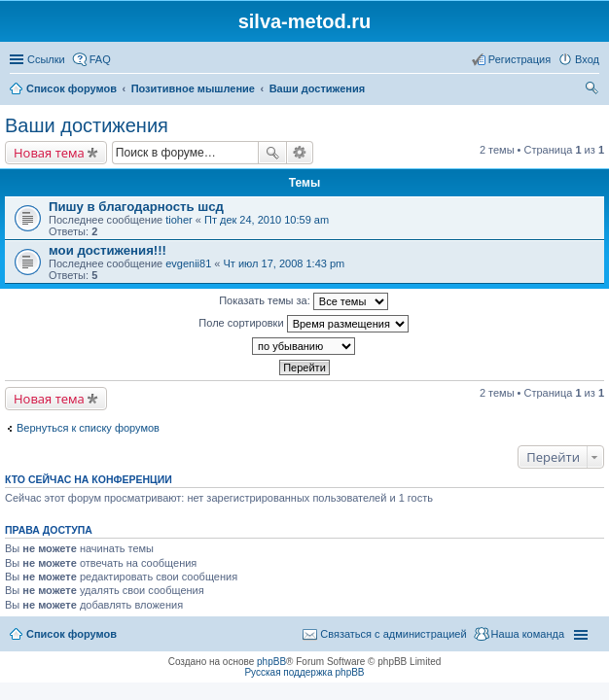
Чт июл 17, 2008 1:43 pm (285, 263)
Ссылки (46, 59)
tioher (179, 220)
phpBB (271, 662)
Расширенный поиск (300, 153)
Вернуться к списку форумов (88, 428)
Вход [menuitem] (587, 59)
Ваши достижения (317, 88)
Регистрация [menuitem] (519, 59)
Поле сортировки (303, 324)
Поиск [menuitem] (593, 90)
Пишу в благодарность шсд (136, 207)
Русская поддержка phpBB (304, 672)
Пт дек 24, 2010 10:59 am (267, 220)
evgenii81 (188, 263)
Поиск (272, 153)
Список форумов (72, 88)
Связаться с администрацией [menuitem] (393, 634)
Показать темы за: (304, 301)
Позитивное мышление (193, 88)
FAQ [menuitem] (100, 59)
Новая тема (49, 153)
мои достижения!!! (107, 250)
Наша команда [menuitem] (528, 634)
